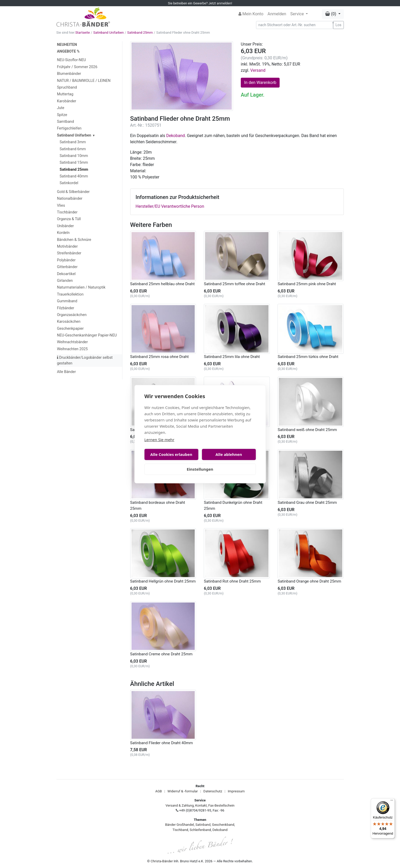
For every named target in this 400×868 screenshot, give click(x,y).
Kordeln (63, 233)
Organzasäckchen (72, 315)
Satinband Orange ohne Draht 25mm (309, 581)
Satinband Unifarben (108, 33)
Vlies (61, 206)
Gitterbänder (67, 267)
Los (339, 25)
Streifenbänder (69, 253)
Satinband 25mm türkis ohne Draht (308, 357)
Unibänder (65, 226)
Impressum (236, 791)
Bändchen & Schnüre (74, 240)
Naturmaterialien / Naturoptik (81, 287)
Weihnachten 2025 (72, 349)
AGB (159, 791)
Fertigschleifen (69, 128)
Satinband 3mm (73, 142)
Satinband (203, 825)
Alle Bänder (66, 372)
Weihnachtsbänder (72, 342)
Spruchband (67, 87)
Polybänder (66, 260)
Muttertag (65, 94)
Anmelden (277, 14)
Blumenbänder (69, 74)
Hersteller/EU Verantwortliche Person (170, 206)
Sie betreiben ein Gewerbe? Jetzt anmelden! (200, 3)
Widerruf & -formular (183, 791)
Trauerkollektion (70, 294)
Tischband (180, 830)
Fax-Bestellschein (221, 805)
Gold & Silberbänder (73, 192)
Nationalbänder (70, 199)
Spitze (62, 115)
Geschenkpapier (70, 329)
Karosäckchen (69, 322)
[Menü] (392, 801)
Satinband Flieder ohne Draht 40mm (162, 743)
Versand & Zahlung (180, 805)
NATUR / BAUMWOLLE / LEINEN (84, 81)
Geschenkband (223, 825)
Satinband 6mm (73, 149)
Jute (61, 108)
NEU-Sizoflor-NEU (71, 60)
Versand (258, 70)
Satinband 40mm (74, 176)
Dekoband (176, 136)
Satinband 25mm (140, 33)
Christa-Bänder (162, 861)
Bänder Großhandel (180, 825)
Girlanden (65, 281)
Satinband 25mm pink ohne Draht (307, 284)
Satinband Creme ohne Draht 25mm (161, 654)
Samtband (66, 122)
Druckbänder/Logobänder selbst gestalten (85, 360)
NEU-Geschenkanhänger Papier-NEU (87, 335)
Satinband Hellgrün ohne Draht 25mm (163, 581)
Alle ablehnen (229, 454)
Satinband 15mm (74, 163)
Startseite (83, 33)
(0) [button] (331, 14)
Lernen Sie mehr (159, 440)
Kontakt (201, 805)
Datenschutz (213, 791)
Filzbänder (66, 308)
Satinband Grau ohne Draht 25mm (307, 503)
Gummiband (67, 301)
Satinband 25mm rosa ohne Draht (160, 357)
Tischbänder (67, 212)
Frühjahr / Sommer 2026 (77, 67)
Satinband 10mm (74, 156)
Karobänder (67, 101)
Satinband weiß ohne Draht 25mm (307, 430)
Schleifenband (200, 830)
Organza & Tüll (69, 219)
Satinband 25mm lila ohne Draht (232, 357)
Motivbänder (67, 246)
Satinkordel (69, 183)
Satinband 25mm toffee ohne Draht (234, 284)
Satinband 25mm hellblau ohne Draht (162, 284)
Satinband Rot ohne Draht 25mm (232, 581)
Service (297, 14)
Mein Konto (251, 14)
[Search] (294, 25)
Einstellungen (200, 469)
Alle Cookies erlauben (171, 454)
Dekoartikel (66, 274)
